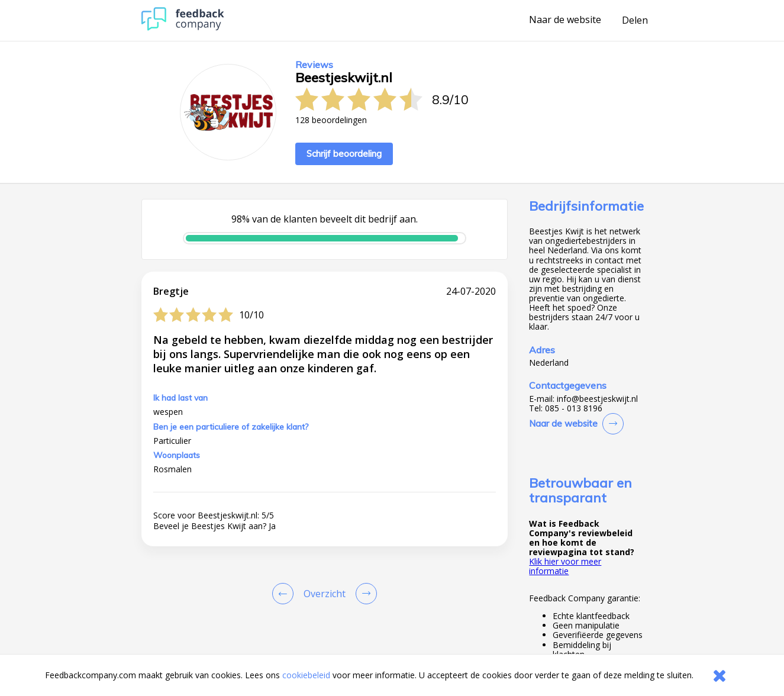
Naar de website (565, 20)
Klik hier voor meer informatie (565, 566)
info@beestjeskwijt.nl (597, 399)
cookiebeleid (306, 675)
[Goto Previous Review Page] (285, 594)
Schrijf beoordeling (344, 154)
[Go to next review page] (364, 594)
